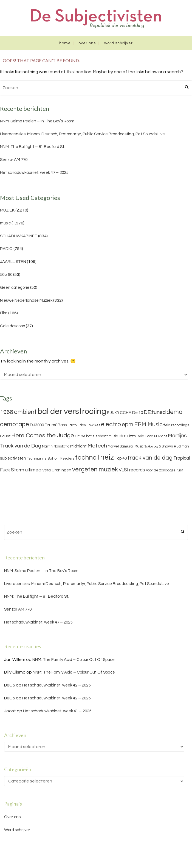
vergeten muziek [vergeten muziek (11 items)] (95, 469)
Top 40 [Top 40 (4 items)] (121, 458)
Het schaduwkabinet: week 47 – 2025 (34, 173)
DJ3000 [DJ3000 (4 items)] (37, 425)
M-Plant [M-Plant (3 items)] (161, 436)
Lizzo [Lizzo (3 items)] (132, 436)
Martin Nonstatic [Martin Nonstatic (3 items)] (56, 446)
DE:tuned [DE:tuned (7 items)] (155, 412)
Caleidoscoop (12, 326)
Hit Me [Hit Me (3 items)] (80, 436)
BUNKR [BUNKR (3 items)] (113, 413)
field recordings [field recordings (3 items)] (176, 425)
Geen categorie (15, 288)
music (5, 223)
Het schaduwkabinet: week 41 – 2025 (57, 711)
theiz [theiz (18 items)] (106, 457)
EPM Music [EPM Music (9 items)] (148, 425)
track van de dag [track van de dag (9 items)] (150, 458)
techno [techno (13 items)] (86, 458)
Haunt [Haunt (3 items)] (5, 436)
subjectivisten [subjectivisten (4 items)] (13, 458)
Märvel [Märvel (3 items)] (113, 446)
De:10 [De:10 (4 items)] (138, 413)
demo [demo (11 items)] (174, 412)
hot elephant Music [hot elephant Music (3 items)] (102, 436)
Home (65, 43)
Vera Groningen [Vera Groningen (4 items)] (57, 470)
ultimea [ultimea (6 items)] (33, 470)
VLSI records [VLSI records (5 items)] (132, 470)
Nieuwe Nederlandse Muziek (26, 300)
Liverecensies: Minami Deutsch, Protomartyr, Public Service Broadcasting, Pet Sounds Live (82, 134)
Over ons (87, 43)
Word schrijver (118, 43)
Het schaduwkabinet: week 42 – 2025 (56, 685)
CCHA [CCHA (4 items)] (126, 413)
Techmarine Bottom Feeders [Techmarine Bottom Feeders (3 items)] (51, 458)
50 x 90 (6, 275)
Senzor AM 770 (14, 160)
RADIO (6, 249)
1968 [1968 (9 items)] (7, 412)
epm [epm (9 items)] (128, 425)
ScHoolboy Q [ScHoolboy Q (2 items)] (153, 447)
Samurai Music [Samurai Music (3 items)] (132, 446)
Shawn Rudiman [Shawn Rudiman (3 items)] (175, 446)
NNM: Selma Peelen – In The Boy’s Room (37, 121)
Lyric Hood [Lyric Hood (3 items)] (145, 436)
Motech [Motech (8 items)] (97, 446)
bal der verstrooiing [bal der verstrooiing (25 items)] (72, 411)
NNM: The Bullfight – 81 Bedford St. (33, 147)
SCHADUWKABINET (19, 236)
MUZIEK (7, 210)
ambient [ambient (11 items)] (25, 412)
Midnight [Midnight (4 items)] (78, 446)
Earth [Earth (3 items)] (72, 425)
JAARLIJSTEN (13, 262)
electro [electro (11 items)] (111, 424)
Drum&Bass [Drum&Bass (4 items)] (56, 425)
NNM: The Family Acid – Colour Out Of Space (74, 660)
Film (4, 313)
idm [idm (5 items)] (123, 436)
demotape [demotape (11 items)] (15, 424)
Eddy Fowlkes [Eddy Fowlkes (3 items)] (89, 425)
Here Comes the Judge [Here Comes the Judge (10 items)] (43, 436)
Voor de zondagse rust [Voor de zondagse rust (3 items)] (164, 470)
